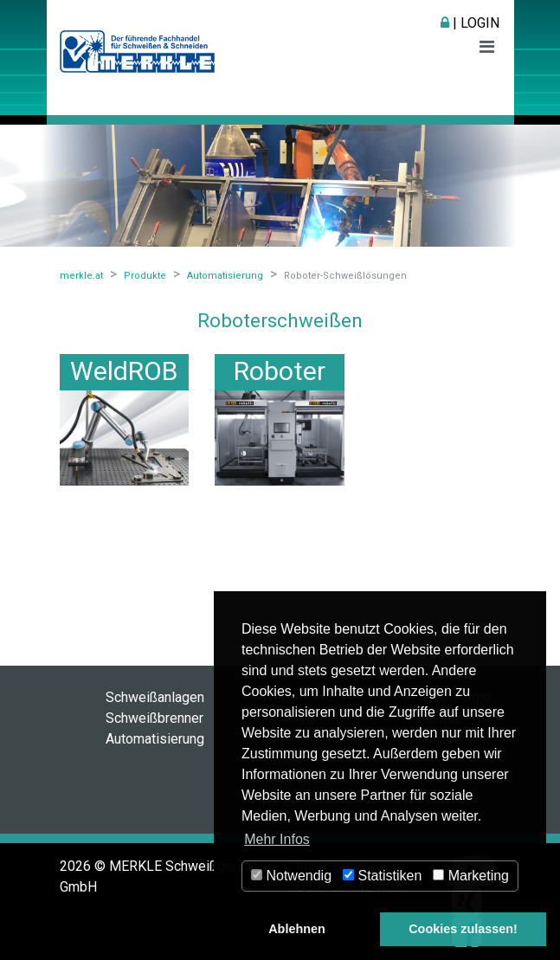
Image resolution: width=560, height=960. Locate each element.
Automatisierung (155, 739)
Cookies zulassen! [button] (463, 929)
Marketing (471, 876)
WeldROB (124, 371)
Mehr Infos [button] (277, 839)
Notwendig (291, 876)
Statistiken (382, 876)
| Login (470, 23)
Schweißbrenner (154, 718)
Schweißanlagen (155, 697)
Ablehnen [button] (297, 929)
